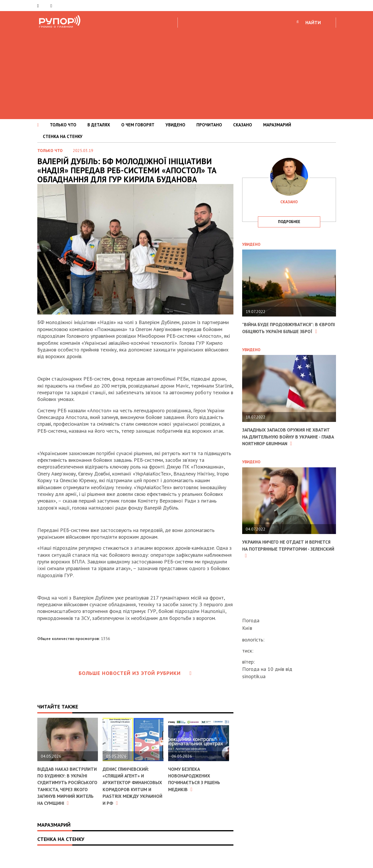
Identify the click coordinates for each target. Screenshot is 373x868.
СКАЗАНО (243, 125)
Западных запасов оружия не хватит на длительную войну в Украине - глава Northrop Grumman (285, 447)
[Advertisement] (186, 73)
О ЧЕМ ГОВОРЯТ (138, 125)
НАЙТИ (313, 22)
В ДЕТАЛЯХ (99, 125)
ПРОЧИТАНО (209, 125)
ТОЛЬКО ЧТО (63, 125)
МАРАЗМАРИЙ (277, 125)
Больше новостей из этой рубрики (135, 673)
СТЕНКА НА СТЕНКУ (63, 136)
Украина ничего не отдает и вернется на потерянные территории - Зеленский (280, 562)
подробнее (289, 222)
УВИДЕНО (175, 125)
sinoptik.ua (254, 676)
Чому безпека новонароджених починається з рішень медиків (198, 779)
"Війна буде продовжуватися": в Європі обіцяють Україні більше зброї (285, 331)
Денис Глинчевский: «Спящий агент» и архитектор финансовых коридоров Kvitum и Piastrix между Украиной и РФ (130, 789)
